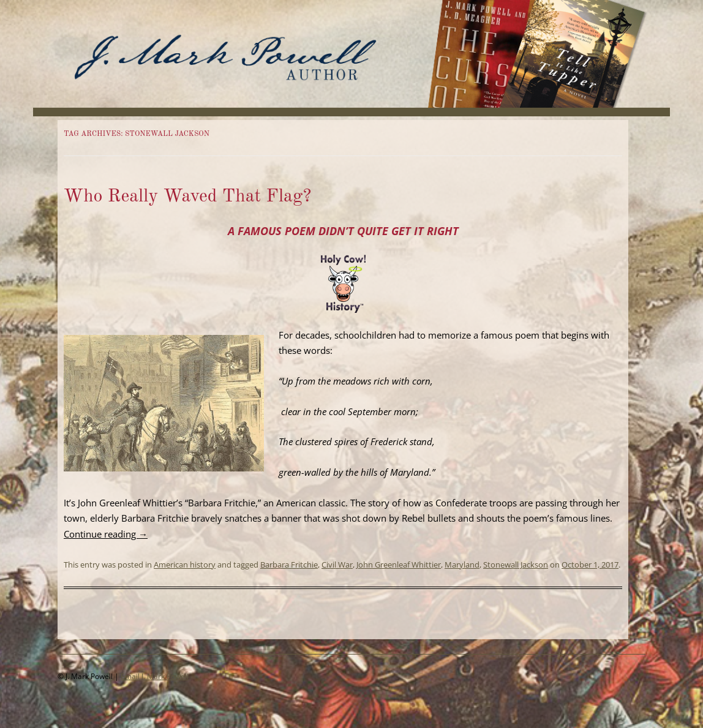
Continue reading (106, 534)
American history (185, 565)
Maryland (462, 565)
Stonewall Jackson (516, 565)
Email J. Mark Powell (155, 676)
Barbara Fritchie (289, 565)
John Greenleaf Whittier (399, 565)
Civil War (337, 565)
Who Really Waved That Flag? (187, 197)
